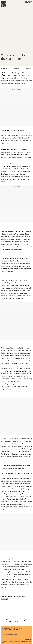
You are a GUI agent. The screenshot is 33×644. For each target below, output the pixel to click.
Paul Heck (5, 69)
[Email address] (16, 634)
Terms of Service (24, 641)
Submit (28, 639)
